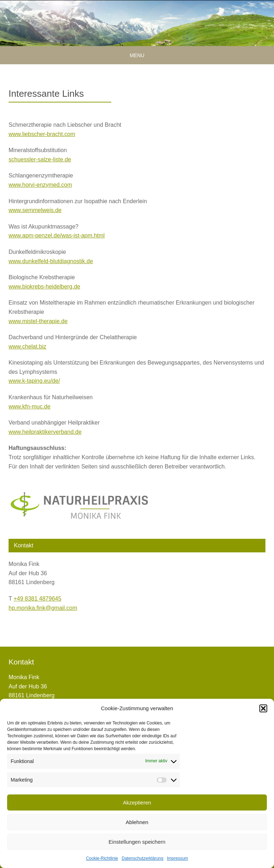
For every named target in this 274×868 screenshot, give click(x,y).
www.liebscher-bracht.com (42, 134)
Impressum (177, 858)
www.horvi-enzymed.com (40, 185)
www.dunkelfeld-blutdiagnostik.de (51, 261)
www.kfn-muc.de (29, 407)
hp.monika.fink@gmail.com (43, 608)
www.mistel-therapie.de (38, 321)
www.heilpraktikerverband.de (45, 432)
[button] (263, 708)
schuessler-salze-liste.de (40, 159)
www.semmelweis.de (35, 210)
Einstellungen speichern (137, 842)
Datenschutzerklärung (143, 858)
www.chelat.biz (27, 347)
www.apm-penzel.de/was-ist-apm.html (57, 235)
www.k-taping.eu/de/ (34, 381)
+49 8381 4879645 (37, 599)
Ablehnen (137, 822)
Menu (137, 55)
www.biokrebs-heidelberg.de (44, 287)
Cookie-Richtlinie (102, 858)
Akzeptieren (137, 802)
